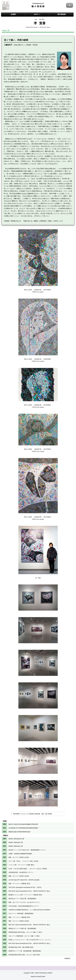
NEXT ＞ (37, 14)
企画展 (13, 14)
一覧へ (70, 5)
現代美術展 (62, 14)
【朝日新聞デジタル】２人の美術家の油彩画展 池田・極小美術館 (32, 814)
